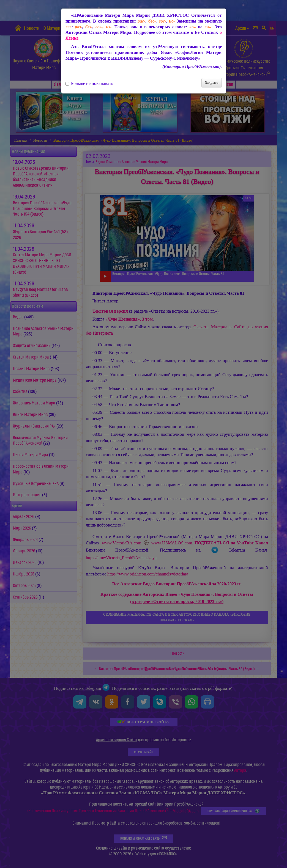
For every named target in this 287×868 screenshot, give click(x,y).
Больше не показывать (89, 84)
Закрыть (212, 83)
